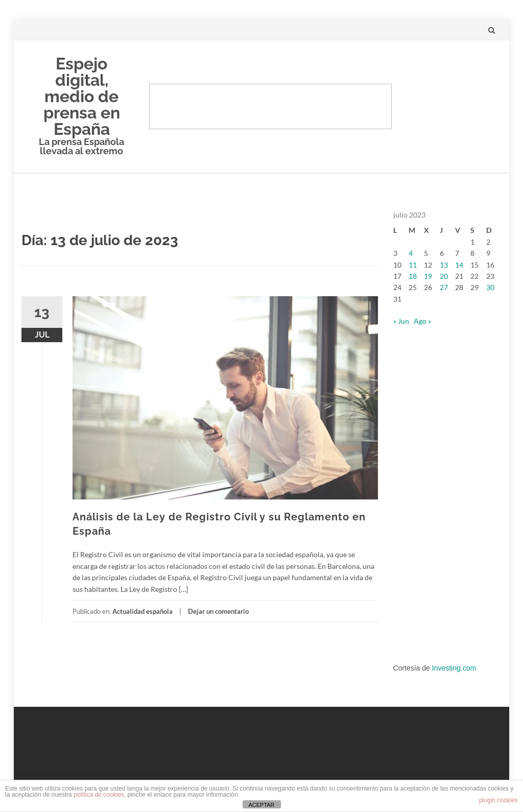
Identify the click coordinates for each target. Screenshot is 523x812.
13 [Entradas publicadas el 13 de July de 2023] (444, 265)
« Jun (401, 321)
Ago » (422, 321)
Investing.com (454, 668)
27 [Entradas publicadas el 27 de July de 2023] (444, 287)
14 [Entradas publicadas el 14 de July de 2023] (459, 265)
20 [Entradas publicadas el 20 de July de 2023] (444, 276)
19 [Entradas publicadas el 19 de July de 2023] (428, 276)
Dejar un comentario (218, 611)
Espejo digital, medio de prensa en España (82, 96)
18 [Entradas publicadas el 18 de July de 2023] (413, 276)
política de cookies (99, 795)
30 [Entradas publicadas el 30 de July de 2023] (490, 287)
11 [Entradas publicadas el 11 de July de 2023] (413, 265)
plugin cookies (498, 800)
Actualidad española (142, 611)
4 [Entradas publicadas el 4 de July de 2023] (411, 253)
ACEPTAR (261, 805)
